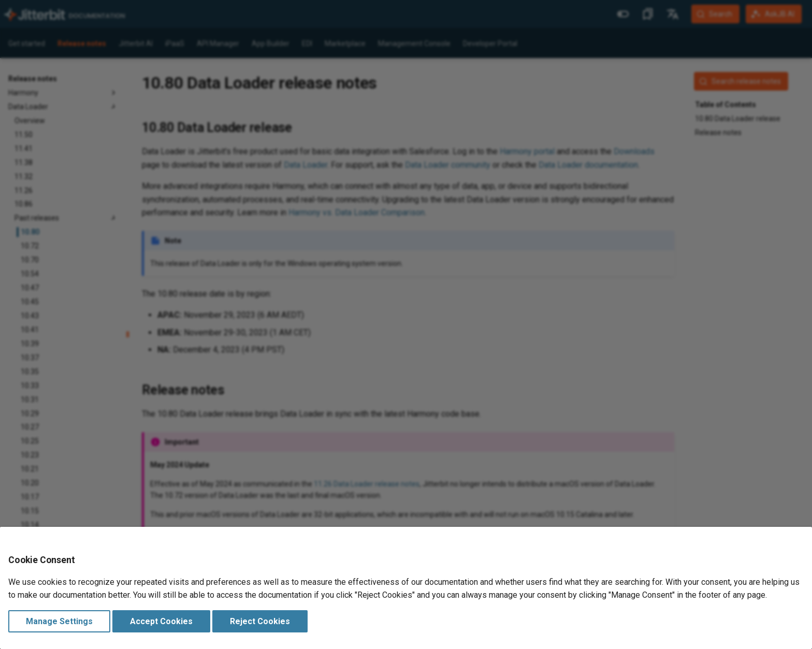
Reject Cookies (260, 621)
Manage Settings (59, 621)
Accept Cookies (161, 621)
